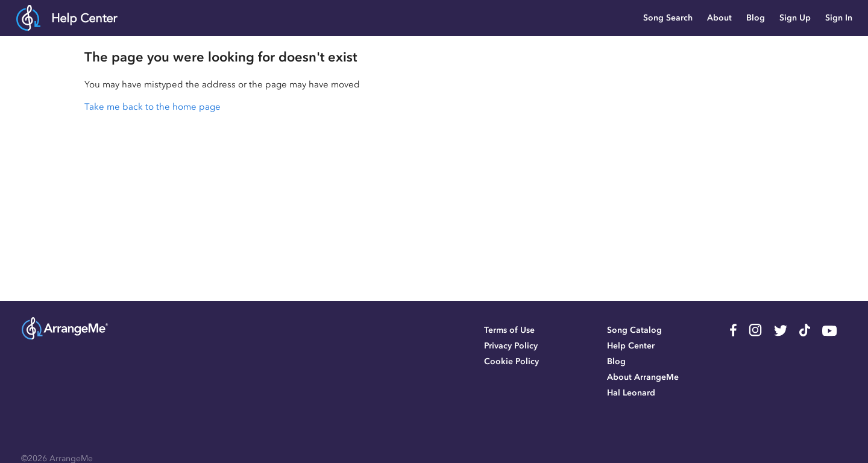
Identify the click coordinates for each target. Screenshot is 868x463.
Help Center (84, 18)
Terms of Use (509, 330)
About (719, 18)
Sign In (839, 18)
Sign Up (795, 18)
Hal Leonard (631, 393)
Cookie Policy (511, 361)
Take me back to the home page (153, 107)
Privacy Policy (511, 346)
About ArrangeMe (643, 377)
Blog (756, 18)
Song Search (668, 18)
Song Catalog (634, 330)
